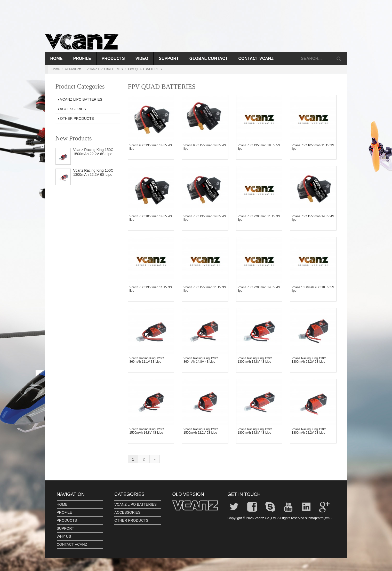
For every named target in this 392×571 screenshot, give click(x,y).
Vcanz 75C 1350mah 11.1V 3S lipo (151, 289)
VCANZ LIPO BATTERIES (105, 69)
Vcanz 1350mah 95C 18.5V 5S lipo (313, 289)
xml (328, 518)
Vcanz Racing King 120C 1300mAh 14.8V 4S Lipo (255, 360)
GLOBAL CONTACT (209, 58)
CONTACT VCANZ (256, 58)
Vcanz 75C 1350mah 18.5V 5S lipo (259, 147)
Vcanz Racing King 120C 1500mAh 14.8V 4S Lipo (147, 431)
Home (57, 58)
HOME (62, 504)
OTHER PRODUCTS (76, 118)
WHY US (64, 536)
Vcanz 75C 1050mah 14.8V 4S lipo (151, 218)
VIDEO (142, 58)
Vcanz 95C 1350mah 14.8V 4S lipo (151, 147)
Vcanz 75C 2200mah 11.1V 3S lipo (259, 218)
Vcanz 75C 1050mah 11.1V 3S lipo (313, 147)
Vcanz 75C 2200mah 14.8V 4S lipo (259, 289)
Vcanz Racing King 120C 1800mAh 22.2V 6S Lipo (309, 431)
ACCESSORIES (72, 109)
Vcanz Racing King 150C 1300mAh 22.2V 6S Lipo (93, 172)
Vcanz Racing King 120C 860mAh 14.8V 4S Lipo (201, 360)
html (321, 518)
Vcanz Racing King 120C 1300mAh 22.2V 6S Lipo (309, 360)
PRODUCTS (113, 58)
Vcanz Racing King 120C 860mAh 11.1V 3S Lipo (147, 360)
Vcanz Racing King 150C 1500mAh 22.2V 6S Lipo (93, 152)
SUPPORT (169, 58)
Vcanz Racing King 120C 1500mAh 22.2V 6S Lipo (201, 431)
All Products (73, 69)
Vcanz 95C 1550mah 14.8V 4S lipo (205, 147)
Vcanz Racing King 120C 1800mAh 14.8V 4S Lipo (255, 431)
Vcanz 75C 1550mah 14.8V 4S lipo (313, 218)
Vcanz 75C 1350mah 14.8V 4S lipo (205, 218)
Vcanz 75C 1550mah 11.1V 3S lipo (205, 289)
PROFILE (82, 58)
